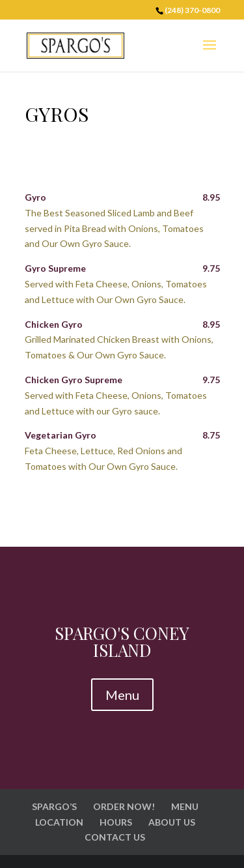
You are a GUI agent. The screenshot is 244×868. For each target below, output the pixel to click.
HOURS (116, 822)
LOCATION (59, 822)
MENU (185, 806)
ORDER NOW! (124, 806)
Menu (122, 695)
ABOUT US (172, 822)
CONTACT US (115, 837)
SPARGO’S (54, 806)
